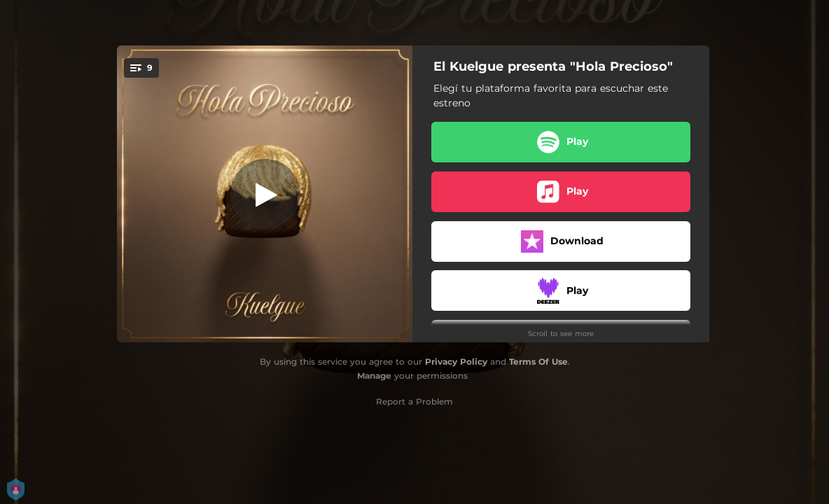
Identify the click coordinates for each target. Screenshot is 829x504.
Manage (374, 376)
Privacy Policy (456, 362)
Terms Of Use (538, 362)
